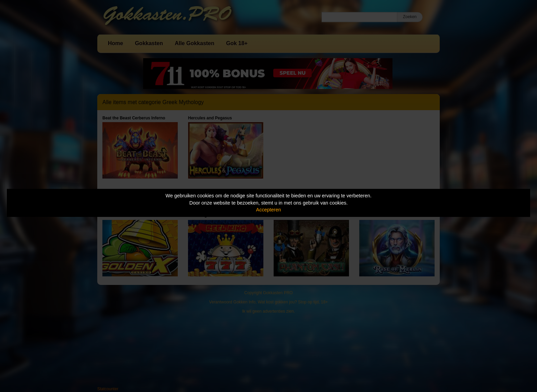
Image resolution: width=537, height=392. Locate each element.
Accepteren (269, 210)
